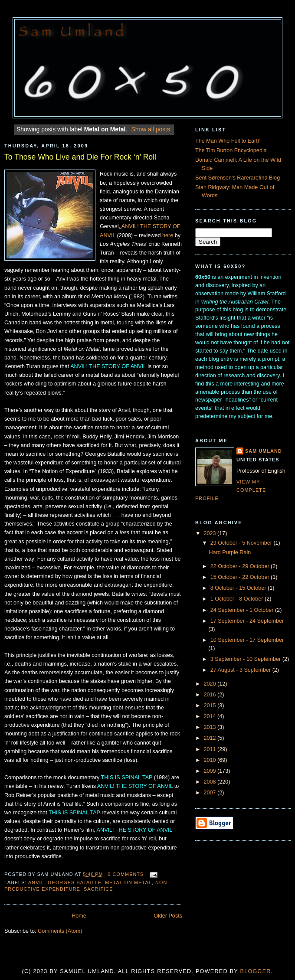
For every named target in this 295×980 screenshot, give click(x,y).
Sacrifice (98, 889)
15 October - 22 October (241, 577)
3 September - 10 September (246, 659)
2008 (211, 782)
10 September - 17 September (247, 640)
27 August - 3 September (241, 670)
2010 (211, 760)
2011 (211, 749)
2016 (211, 695)
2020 (211, 684)
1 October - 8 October (238, 599)
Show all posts (151, 129)
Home (79, 916)
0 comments (126, 874)
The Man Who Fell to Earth (228, 141)
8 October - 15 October (239, 588)
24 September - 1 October (243, 610)
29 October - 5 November (242, 543)
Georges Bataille (75, 882)
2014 (211, 716)
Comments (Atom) (60, 931)
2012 (211, 738)
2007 (211, 793)
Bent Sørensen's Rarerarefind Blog (238, 178)
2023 (211, 533)
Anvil (36, 882)
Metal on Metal (128, 882)
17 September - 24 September (247, 621)
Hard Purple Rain (230, 552)
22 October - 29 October (241, 566)
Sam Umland (264, 451)
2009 (211, 771)
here (168, 235)
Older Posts (168, 916)
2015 (211, 706)
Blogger (256, 971)
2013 (211, 727)
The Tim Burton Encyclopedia (231, 150)
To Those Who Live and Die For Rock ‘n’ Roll (80, 157)
